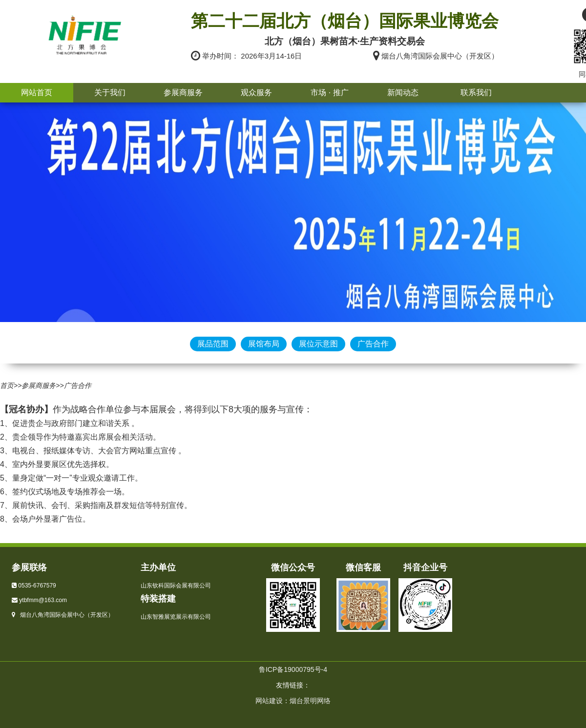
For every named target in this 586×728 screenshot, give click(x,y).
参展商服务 (183, 92)
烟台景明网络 (310, 701)
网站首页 (37, 92)
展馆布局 (264, 344)
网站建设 (269, 701)
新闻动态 (403, 92)
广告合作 (373, 344)
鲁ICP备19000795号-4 (293, 669)
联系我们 (476, 92)
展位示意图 (318, 344)
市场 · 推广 (329, 92)
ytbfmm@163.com (43, 600)
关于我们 (110, 92)
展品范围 (213, 344)
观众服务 (256, 92)
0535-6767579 (37, 586)
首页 (7, 385)
